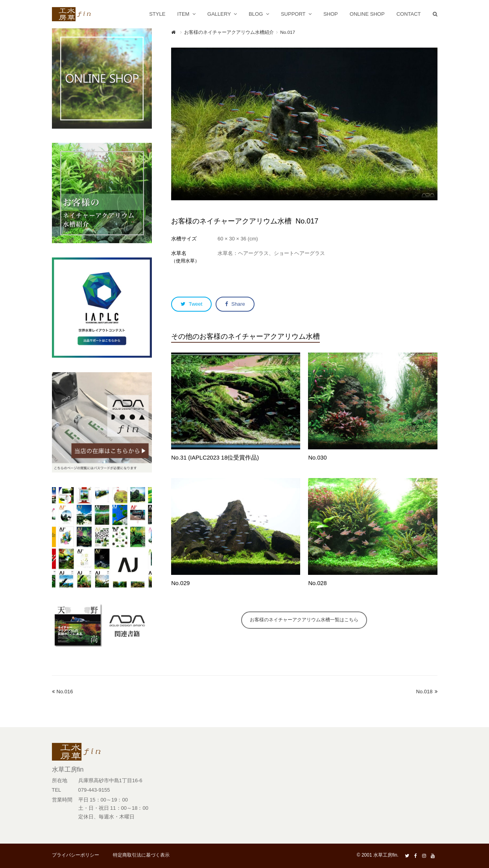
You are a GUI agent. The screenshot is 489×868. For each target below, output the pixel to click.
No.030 (317, 458)
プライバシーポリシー (76, 855)
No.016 (63, 692)
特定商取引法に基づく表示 (141, 855)
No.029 (180, 583)
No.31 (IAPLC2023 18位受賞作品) (215, 458)
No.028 (317, 583)
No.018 (427, 692)
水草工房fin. (386, 855)
